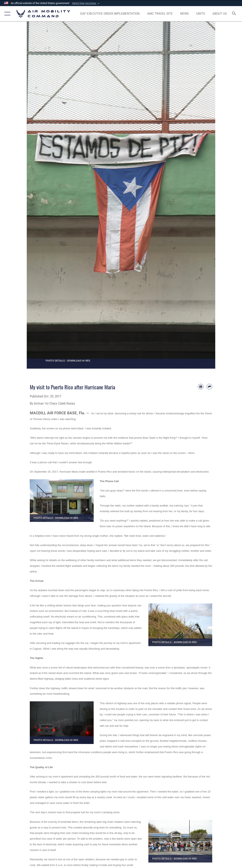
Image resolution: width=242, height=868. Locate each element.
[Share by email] (209, 387)
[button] (86, 3)
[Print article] (201, 387)
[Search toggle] (235, 14)
